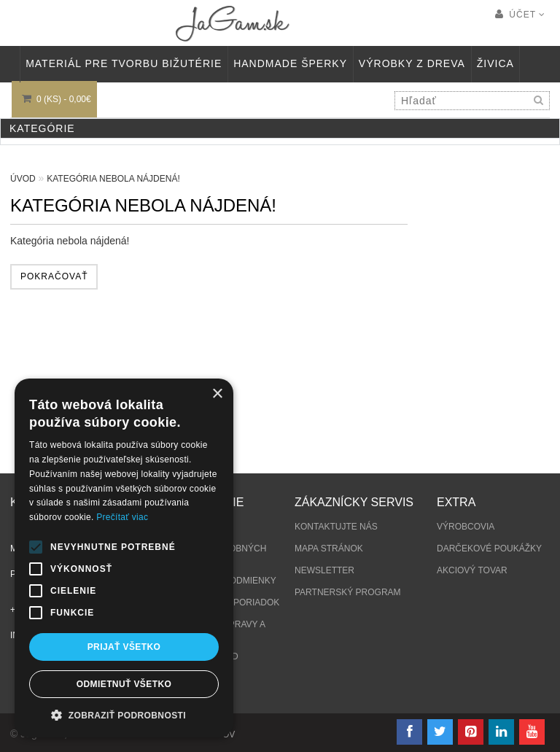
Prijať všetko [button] (124, 647)
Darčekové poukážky (489, 549)
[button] (124, 715)
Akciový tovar (472, 570)
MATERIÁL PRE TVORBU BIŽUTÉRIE (124, 63)
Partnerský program (348, 592)
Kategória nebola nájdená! (113, 179)
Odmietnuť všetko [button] (124, 684)
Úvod (23, 179)
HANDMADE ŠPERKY (290, 63)
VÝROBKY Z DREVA (412, 63)
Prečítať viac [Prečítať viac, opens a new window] (122, 517)
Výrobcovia (466, 527)
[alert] (124, 558)
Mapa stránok (329, 549)
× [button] (217, 394)
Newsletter (324, 570)
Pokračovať (54, 276)
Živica (495, 63)
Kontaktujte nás (336, 527)
